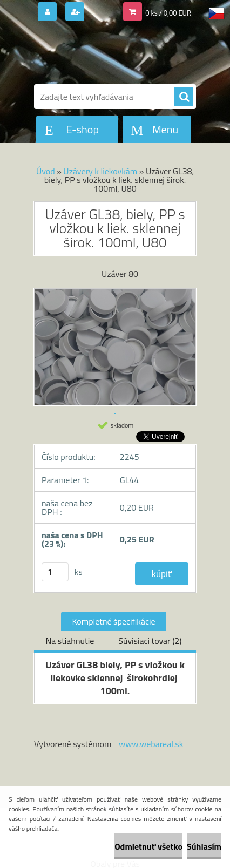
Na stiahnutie (70, 641)
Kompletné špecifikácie (113, 621)
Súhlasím (204, 846)
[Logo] (108, 53)
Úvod (46, 171)
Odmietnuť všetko (148, 846)
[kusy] (55, 572)
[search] (184, 97)
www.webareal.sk (151, 744)
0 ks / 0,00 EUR (168, 13)
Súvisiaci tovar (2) (150, 641)
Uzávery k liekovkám (100, 171)
